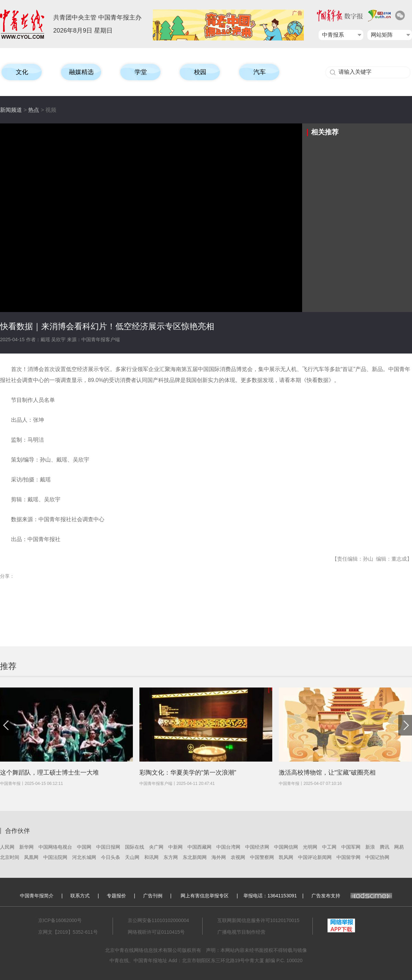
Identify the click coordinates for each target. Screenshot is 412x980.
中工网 (329, 847)
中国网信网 (286, 847)
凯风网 (286, 857)
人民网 (7, 847)
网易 (399, 847)
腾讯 (385, 847)
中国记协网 (377, 857)
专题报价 (116, 896)
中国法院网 (55, 857)
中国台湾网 (228, 847)
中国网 (84, 847)
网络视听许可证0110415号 (156, 932)
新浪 (370, 847)
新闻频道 (11, 110)
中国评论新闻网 (315, 857)
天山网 (132, 857)
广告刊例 (153, 896)
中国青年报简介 (37, 896)
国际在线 (135, 847)
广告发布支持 (352, 896)
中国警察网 (262, 857)
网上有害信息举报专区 (205, 896)
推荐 (8, 666)
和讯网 (151, 857)
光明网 (310, 847)
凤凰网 (31, 857)
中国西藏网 (199, 847)
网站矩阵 (382, 35)
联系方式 (80, 896)
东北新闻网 (195, 857)
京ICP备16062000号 (60, 920)
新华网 (26, 847)
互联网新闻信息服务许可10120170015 (259, 920)
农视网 (238, 857)
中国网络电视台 (55, 847)
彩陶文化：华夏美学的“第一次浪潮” (188, 773)
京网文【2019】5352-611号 (68, 932)
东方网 (171, 857)
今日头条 (111, 857)
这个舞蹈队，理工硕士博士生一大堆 (49, 773)
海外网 (219, 857)
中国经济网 (257, 847)
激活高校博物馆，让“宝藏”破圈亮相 (327, 773)
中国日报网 (108, 847)
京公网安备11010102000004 (158, 920)
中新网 (175, 847)
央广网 (156, 847)
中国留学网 (348, 857)
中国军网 (351, 847)
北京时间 (10, 857)
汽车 (260, 72)
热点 (34, 110)
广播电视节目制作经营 (241, 932)
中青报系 (333, 35)
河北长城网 (84, 857)
